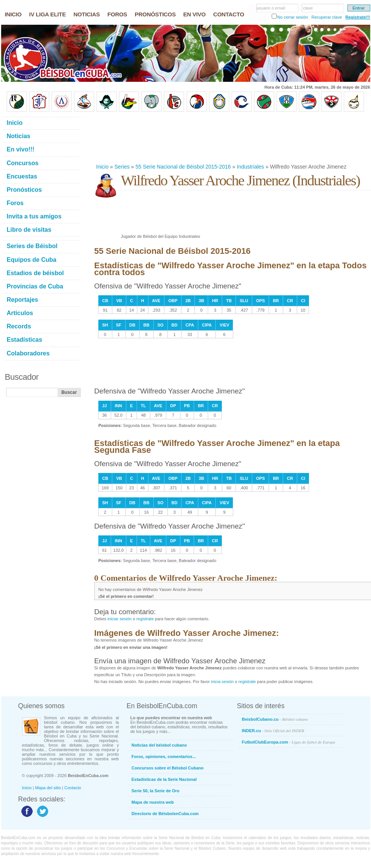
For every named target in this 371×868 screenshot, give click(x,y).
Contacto (73, 788)
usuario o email (271, 8)
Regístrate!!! (358, 17)
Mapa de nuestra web (153, 802)
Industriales (250, 167)
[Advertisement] (119, 138)
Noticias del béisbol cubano (159, 745)
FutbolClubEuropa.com (289, 742)
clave (308, 8)
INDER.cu (273, 731)
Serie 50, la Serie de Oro (156, 791)
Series (122, 167)
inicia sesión (222, 682)
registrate (145, 619)
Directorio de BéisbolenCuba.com (165, 814)
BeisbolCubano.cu (275, 719)
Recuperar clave (326, 17)
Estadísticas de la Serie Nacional (164, 779)
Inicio (103, 167)
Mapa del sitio (48, 788)
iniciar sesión (119, 619)
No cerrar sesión (293, 17)
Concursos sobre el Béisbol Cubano (168, 768)
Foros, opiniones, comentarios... (164, 757)
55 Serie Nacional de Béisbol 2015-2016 (183, 167)
